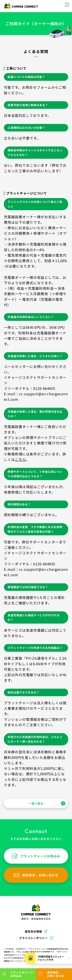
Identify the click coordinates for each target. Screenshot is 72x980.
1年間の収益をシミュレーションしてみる (51, 958)
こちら (20, 459)
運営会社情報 (33, 931)
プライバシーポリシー (33, 938)
